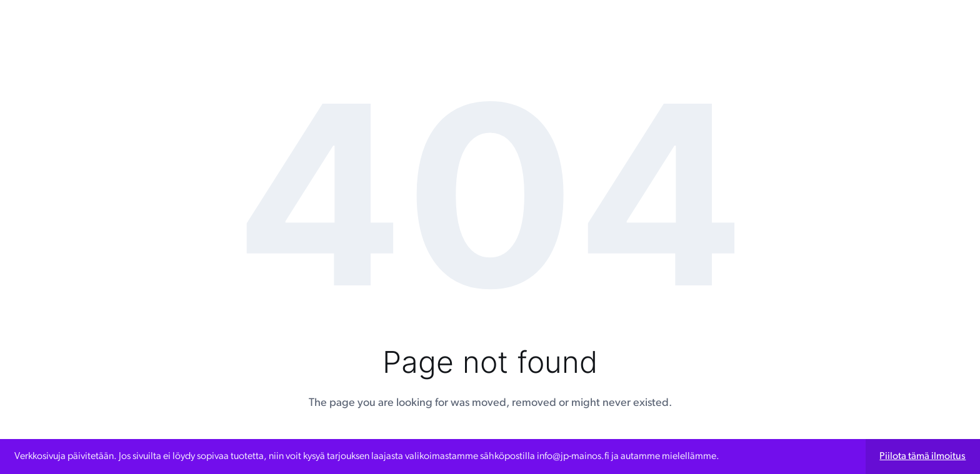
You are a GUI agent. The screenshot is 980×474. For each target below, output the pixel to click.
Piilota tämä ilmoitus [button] (922, 457)
